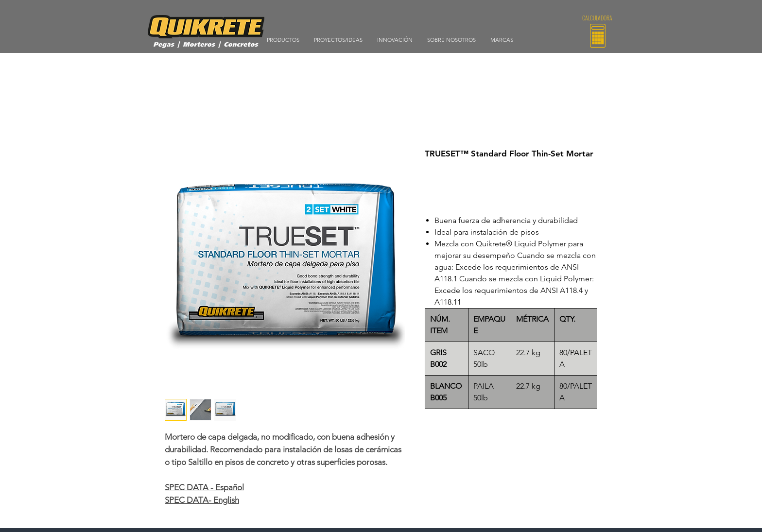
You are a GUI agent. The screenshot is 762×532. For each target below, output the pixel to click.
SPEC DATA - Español (204, 487)
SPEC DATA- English (202, 500)
